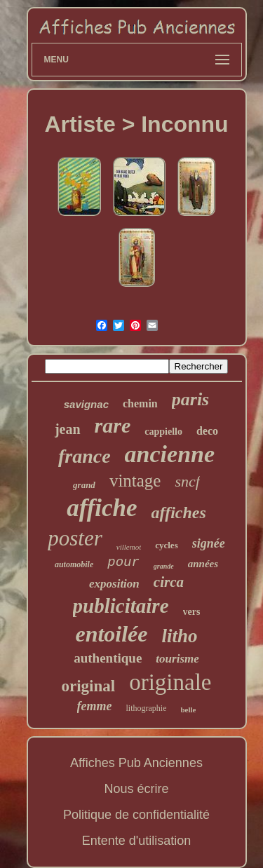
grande (164, 566)
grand (84, 485)
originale (170, 682)
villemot (129, 547)
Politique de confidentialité (136, 815)
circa (169, 582)
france (85, 456)
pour (123, 562)
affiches (179, 513)
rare (113, 425)
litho (180, 636)
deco (207, 431)
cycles (166, 545)
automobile (74, 564)
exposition (114, 584)
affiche (102, 508)
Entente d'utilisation (137, 841)
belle (188, 710)
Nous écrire (136, 789)
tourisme (177, 659)
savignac (86, 404)
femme (95, 706)
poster (75, 538)
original (89, 686)
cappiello (163, 432)
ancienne (170, 454)
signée (209, 543)
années (203, 564)
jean (68, 429)
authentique (108, 658)
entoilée (111, 634)
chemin (140, 404)
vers (192, 612)
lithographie (147, 708)
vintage (135, 481)
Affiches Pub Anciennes (136, 763)
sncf (187, 481)
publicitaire (121, 606)
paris (190, 399)
